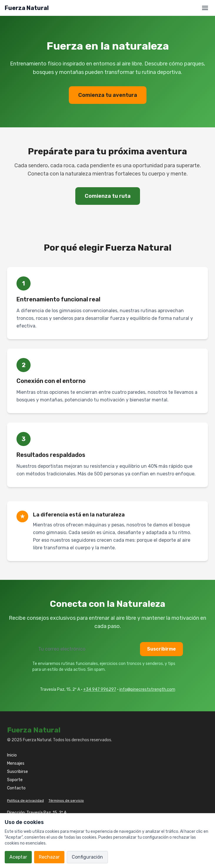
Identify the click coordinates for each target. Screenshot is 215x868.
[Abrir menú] (205, 8)
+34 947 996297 (100, 689)
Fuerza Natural (27, 8)
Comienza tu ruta (108, 196)
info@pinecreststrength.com (147, 689)
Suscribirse (17, 772)
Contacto (16, 788)
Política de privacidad (25, 801)
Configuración (87, 857)
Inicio (12, 755)
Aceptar (18, 857)
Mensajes (16, 763)
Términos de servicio (66, 801)
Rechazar (49, 857)
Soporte (15, 780)
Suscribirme (161, 649)
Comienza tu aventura (108, 95)
